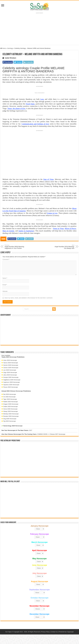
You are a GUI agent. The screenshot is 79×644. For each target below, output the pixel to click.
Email (5, 285)
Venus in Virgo (58, 229)
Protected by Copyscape (66, 632)
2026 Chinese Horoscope (15, 391)
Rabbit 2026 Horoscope (11, 402)
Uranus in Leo (52, 213)
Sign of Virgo (48, 179)
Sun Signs (8, 632)
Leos (42, 99)
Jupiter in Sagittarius (26, 231)
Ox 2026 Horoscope (9, 397)
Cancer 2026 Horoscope (11, 368)
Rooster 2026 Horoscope (11, 416)
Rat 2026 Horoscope (10, 394)
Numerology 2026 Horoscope (13, 426)
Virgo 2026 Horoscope (10, 372)
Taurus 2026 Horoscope (11, 363)
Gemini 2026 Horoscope (11, 365)
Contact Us (54, 632)
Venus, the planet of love (16, 108)
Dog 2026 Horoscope (10, 419)
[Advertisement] (39, 331)
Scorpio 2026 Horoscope (11, 377)
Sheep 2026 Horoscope (11, 411)
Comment (6, 259)
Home (3, 48)
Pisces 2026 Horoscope (11, 387)
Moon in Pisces (70, 229)
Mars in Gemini (8, 231)
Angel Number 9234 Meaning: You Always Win (63, 247)
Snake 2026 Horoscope (10, 406)
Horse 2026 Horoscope (10, 409)
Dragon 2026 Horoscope (11, 404)
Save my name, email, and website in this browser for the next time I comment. (29, 298)
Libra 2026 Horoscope (10, 375)
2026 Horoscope (11, 357)
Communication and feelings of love (35, 124)
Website (5, 291)
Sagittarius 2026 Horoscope (12, 380)
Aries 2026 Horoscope (10, 360)
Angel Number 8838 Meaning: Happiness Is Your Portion (16, 247)
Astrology (10, 48)
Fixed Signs (30, 104)
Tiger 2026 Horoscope (10, 399)
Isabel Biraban (10, 58)
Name (5, 278)
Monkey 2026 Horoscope (11, 414)
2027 (31, 430)
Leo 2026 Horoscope (10, 370)
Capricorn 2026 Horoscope (12, 382)
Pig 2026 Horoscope (10, 421)
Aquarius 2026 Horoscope (11, 385)
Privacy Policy (45, 632)
